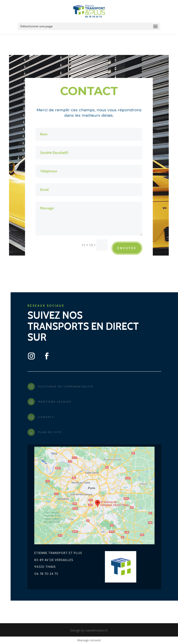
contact (46, 417)
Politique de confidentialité (66, 386)
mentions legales (55, 402)
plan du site (50, 432)
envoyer (127, 246)
